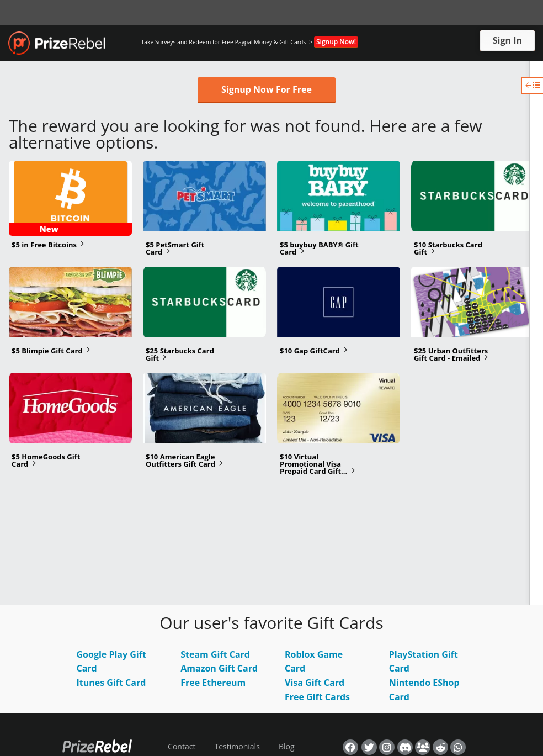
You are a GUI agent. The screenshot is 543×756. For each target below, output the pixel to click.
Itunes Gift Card (111, 683)
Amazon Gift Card (219, 668)
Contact (182, 746)
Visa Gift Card (315, 683)
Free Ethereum (213, 683)
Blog (287, 746)
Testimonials (237, 746)
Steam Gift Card (215, 654)
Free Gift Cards (317, 697)
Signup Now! (336, 42)
